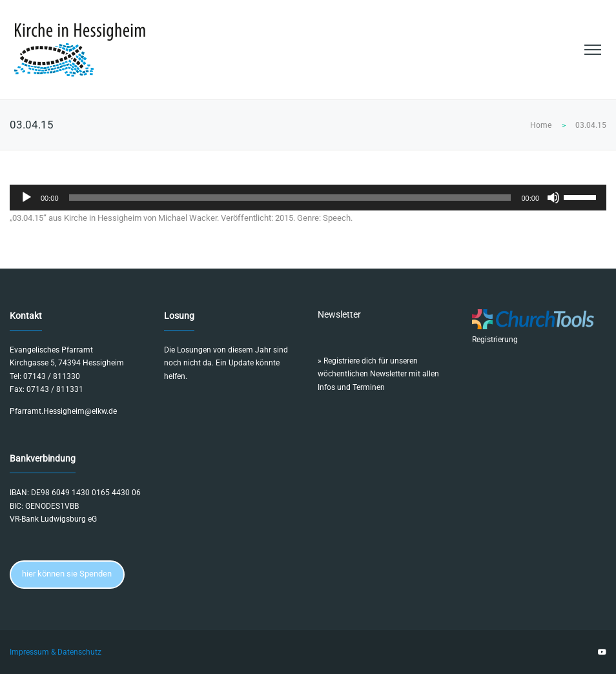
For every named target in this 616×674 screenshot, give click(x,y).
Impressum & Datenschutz (56, 652)
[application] (308, 198)
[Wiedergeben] (26, 198)
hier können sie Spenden (67, 574)
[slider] (290, 198)
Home (541, 125)
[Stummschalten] (553, 198)
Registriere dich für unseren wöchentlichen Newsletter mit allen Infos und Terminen (378, 374)
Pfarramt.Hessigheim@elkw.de (63, 411)
